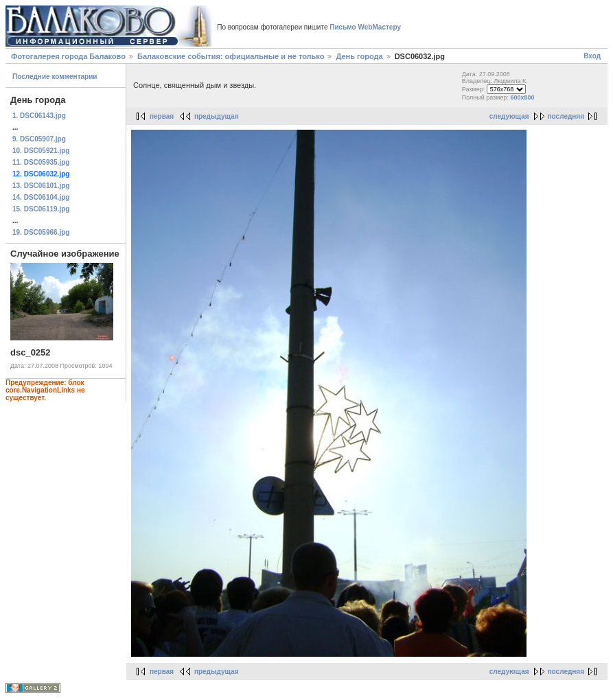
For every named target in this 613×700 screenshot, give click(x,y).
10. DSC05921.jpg (41, 151)
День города (359, 56)
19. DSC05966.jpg (41, 232)
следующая (509, 116)
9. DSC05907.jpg (39, 139)
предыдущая (217, 116)
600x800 (522, 97)
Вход (592, 56)
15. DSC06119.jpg (41, 209)
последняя (566, 116)
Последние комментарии (55, 77)
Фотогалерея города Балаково (68, 56)
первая (162, 116)
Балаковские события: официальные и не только (231, 56)
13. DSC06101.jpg (41, 186)
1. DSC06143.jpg (39, 116)
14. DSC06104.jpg (41, 197)
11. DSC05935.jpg (41, 162)
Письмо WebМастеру (365, 27)
